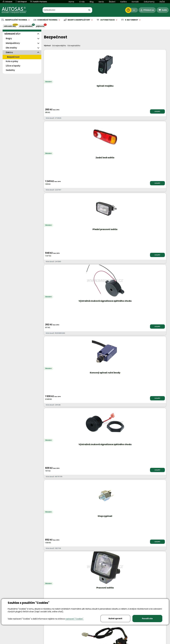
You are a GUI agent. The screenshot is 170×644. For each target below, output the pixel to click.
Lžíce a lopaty (13, 66)
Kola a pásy (12, 61)
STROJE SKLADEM (26, 26)
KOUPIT (65, 111)
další (161, 484)
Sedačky (10, 70)
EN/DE (162, 2)
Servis (101, 2)
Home (71, 2)
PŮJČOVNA (40, 26)
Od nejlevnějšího (59, 46)
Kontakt (135, 2)
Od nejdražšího (74, 46)
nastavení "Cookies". (74, 619)
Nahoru (48, 481)
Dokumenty (149, 2)
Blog (92, 2)
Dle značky (11, 48)
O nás (82, 2)
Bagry (9, 38)
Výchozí (47, 46)
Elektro (9, 52)
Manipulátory (13, 43)
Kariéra (124, 2)
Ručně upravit (115, 619)
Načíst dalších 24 (104, 494)
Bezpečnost (13, 57)
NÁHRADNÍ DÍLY (10, 26)
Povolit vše (147, 619)
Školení (112, 2)
